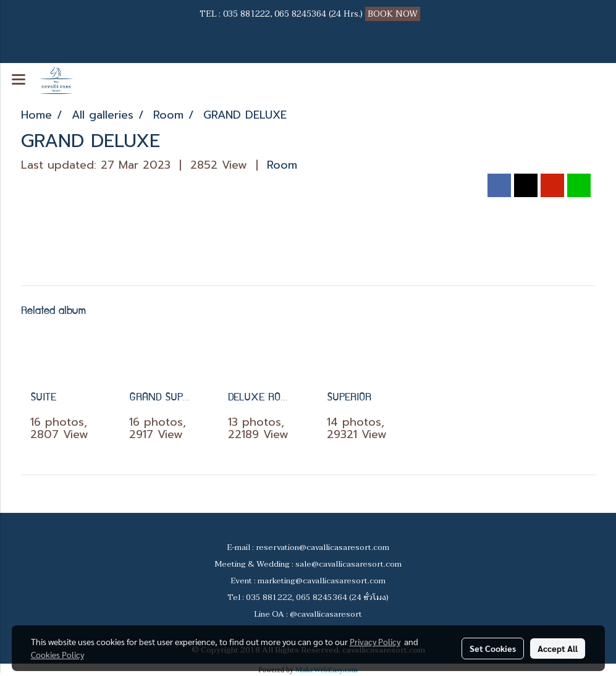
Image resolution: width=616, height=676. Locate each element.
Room (282, 165)
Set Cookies (493, 648)
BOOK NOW (394, 14)
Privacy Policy (375, 641)
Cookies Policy (57, 654)
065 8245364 (300, 14)
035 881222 (247, 14)
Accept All (558, 648)
